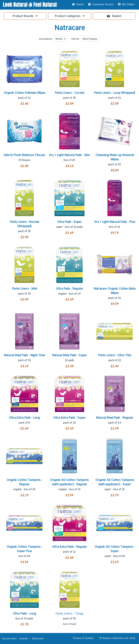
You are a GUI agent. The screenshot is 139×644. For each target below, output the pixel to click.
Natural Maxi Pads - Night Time (24, 355)
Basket (114, 16)
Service (101, 4)
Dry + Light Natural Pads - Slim (69, 155)
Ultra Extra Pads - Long (24, 418)
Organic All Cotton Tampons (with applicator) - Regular (69, 482)
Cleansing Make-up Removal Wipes (115, 157)
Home (78, 4)
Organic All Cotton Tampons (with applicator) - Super (115, 482)
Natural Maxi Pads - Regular (115, 418)
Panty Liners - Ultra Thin (115, 355)
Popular (90, 39)
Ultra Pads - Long (24, 614)
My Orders (126, 4)
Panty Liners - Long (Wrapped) (115, 93)
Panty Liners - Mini (24, 289)
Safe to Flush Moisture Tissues (24, 155)
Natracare (70, 28)
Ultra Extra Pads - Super (69, 418)
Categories (70, 16)
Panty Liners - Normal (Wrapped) (24, 224)
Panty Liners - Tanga (69, 614)
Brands (25, 16)
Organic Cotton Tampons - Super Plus (24, 549)
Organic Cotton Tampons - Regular (24, 482)
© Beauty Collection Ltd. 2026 (117, 638)
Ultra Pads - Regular (69, 289)
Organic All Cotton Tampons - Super (115, 549)
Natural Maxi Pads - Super (69, 355)
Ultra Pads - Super (69, 222)
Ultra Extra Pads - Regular (69, 547)
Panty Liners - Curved (69, 93)
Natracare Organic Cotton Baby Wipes (115, 291)
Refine (61, 39)
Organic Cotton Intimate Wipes (24, 93)
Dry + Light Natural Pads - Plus (115, 222)
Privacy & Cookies (83, 638)
